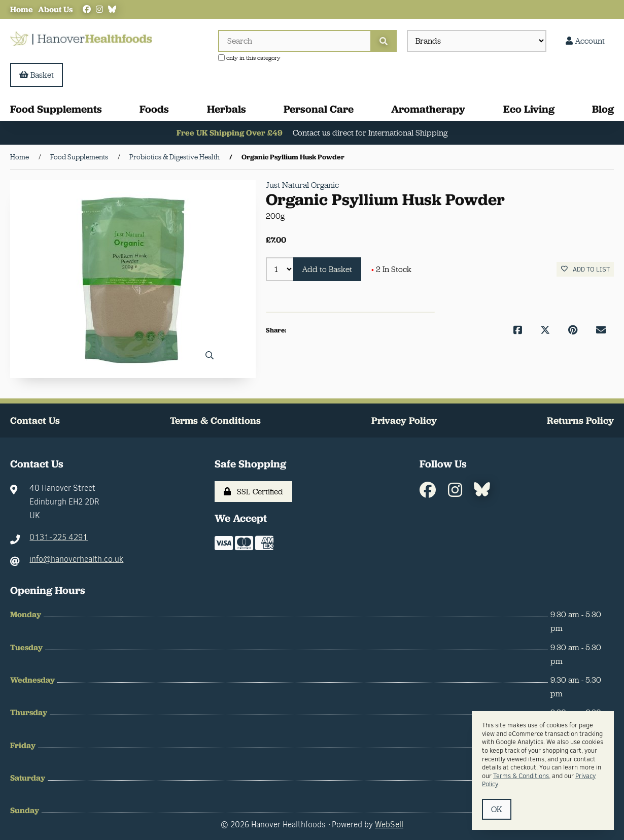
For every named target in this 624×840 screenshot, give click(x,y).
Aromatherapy (428, 109)
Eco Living (529, 109)
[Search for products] (294, 41)
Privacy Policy (404, 421)
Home (22, 9)
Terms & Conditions (215, 421)
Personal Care (319, 109)
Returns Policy (580, 421)
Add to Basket (327, 269)
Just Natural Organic (302, 185)
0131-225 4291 (59, 538)
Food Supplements (56, 109)
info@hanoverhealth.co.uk (76, 560)
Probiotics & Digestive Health (175, 157)
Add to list (585, 270)
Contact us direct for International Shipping (371, 133)
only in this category (249, 58)
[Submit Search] (384, 41)
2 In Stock (392, 269)
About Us (55, 9)
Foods (154, 109)
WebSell (389, 825)
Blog (603, 109)
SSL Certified (253, 492)
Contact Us (35, 421)
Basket (37, 75)
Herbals (227, 109)
